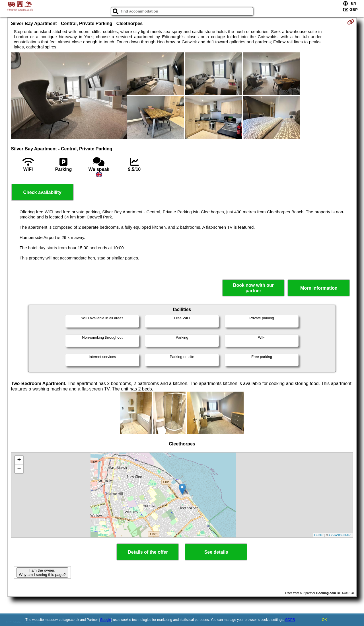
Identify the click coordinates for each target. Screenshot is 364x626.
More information (319, 288)
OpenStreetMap (340, 535)
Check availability (42, 192)
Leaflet (319, 535)
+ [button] (19, 460)
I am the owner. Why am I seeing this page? (42, 572)
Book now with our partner (253, 288)
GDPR (290, 620)
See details (216, 552)
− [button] (19, 469)
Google (105, 620)
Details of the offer (148, 552)
